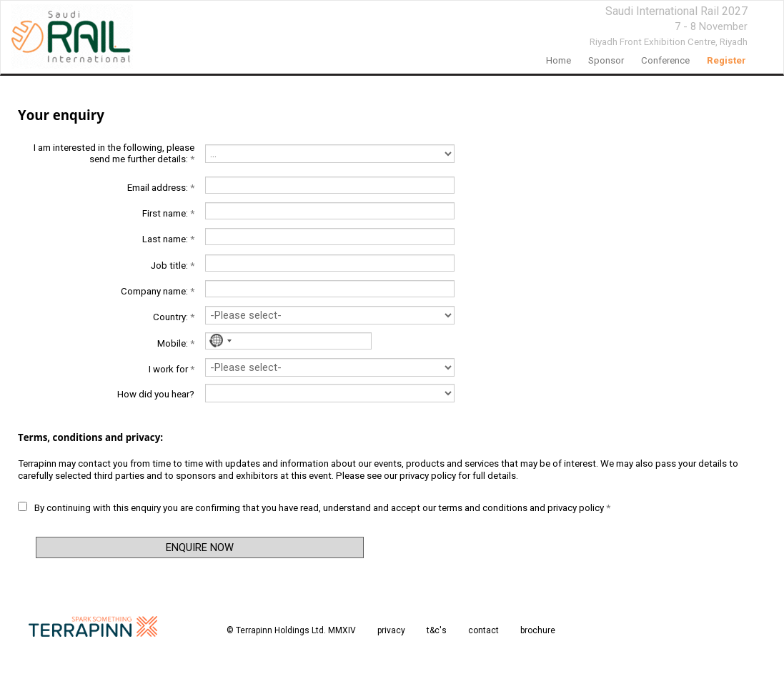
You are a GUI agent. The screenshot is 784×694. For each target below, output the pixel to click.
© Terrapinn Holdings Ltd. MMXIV (291, 630)
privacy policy (428, 476)
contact (483, 630)
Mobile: (176, 343)
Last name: (168, 239)
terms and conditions (483, 508)
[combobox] (218, 341)
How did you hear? (156, 394)
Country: (174, 317)
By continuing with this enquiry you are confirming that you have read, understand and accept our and (314, 507)
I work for (172, 369)
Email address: (161, 188)
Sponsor (606, 60)
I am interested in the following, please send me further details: (114, 153)
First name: (168, 213)
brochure (538, 630)
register (726, 60)
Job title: (173, 266)
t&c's (437, 630)
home (559, 60)
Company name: (158, 291)
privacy (391, 630)
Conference (665, 60)
